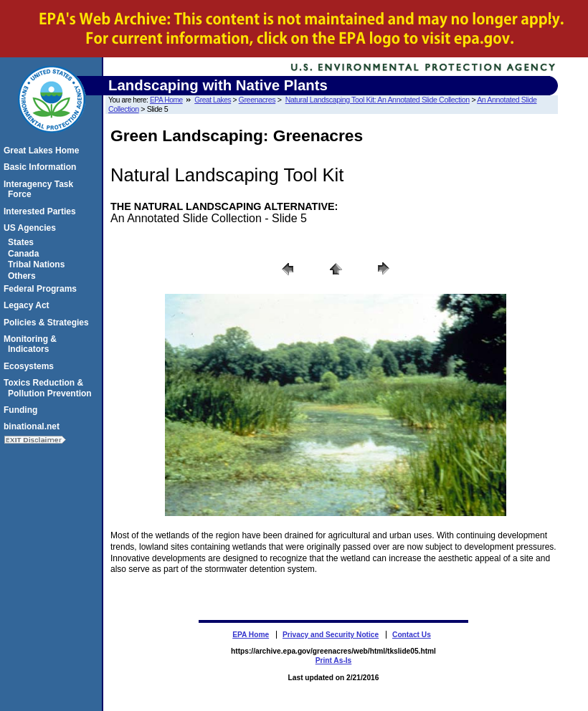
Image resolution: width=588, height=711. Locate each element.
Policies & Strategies (48, 323)
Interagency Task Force (41, 189)
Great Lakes (213, 100)
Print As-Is (334, 660)
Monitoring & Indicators (32, 344)
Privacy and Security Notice (331, 635)
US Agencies (32, 228)
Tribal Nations (38, 264)
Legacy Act (29, 305)
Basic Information (42, 167)
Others (24, 276)
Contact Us (412, 635)
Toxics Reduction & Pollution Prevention (50, 388)
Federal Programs (42, 289)
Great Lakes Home (43, 151)
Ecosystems (31, 366)
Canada (25, 254)
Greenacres (257, 100)
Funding (23, 410)
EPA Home (166, 100)
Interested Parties (42, 211)
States (23, 242)
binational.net (34, 426)
